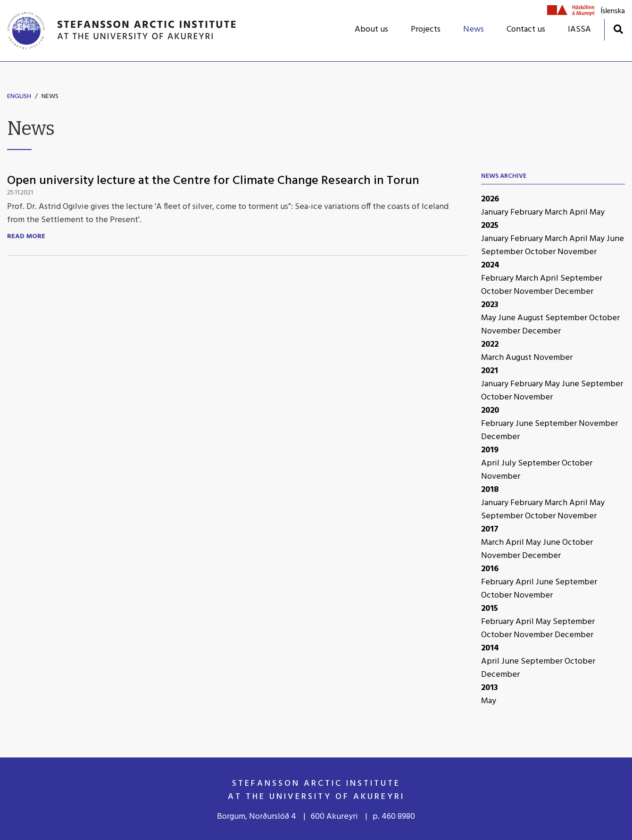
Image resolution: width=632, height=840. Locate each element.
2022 (490, 345)
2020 (490, 411)
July (510, 463)
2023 (490, 305)
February (528, 212)
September (503, 252)
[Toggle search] (618, 29)
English (19, 96)
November (577, 252)
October (541, 252)
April (579, 212)
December (574, 292)
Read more (26, 237)
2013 (490, 688)
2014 (490, 648)
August (531, 318)
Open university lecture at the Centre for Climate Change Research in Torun (213, 181)
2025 (490, 226)
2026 (490, 199)
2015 (490, 609)
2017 (490, 529)
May (597, 212)
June (615, 239)
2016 (490, 569)
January (496, 212)
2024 (490, 265)
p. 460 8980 (394, 817)
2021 (490, 371)
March (557, 212)
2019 (490, 450)
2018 (490, 490)
